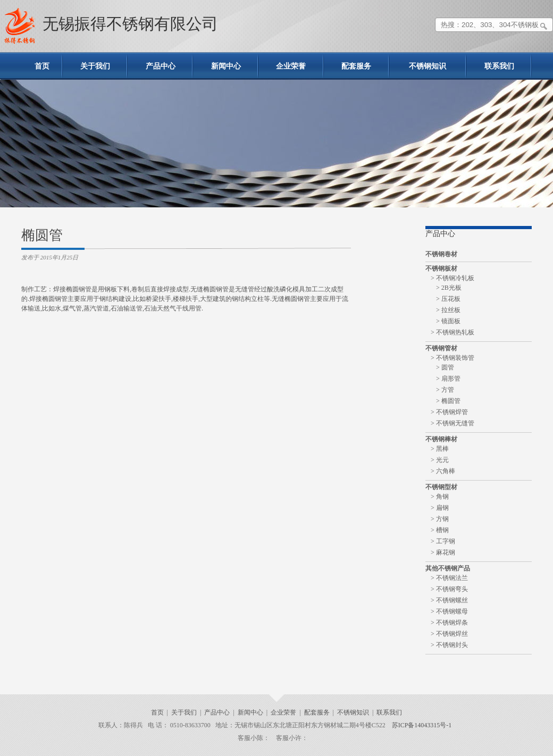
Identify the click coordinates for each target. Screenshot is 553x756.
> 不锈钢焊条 (449, 623)
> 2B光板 (449, 288)
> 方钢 (440, 519)
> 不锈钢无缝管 (453, 423)
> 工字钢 (443, 541)
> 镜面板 (448, 321)
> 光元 (440, 460)
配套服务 (356, 66)
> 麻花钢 (443, 552)
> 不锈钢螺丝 (449, 600)
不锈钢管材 (441, 348)
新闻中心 (226, 66)
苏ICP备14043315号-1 (422, 725)
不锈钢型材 (441, 487)
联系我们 (499, 66)
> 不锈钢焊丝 (449, 634)
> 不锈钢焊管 (449, 412)
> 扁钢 (440, 508)
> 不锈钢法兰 (449, 578)
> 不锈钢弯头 (449, 589)
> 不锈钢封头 (449, 645)
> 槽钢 (440, 530)
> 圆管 (445, 367)
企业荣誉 (291, 66)
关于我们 (95, 66)
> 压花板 (448, 299)
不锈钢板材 (441, 268)
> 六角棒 (443, 471)
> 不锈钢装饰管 (453, 358)
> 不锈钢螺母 (449, 611)
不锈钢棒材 (441, 439)
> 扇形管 (448, 379)
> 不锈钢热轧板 (453, 332)
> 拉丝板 (448, 310)
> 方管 (445, 390)
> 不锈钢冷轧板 (453, 278)
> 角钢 (440, 497)
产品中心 (161, 66)
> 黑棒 (440, 449)
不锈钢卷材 (441, 254)
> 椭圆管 (448, 401)
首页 (42, 66)
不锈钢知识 (428, 66)
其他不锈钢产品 (448, 568)
